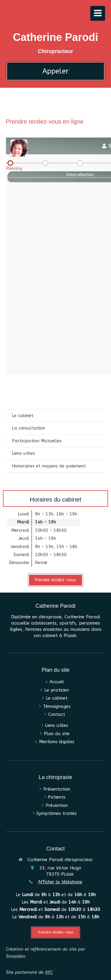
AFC (49, 972)
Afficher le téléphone (60, 882)
